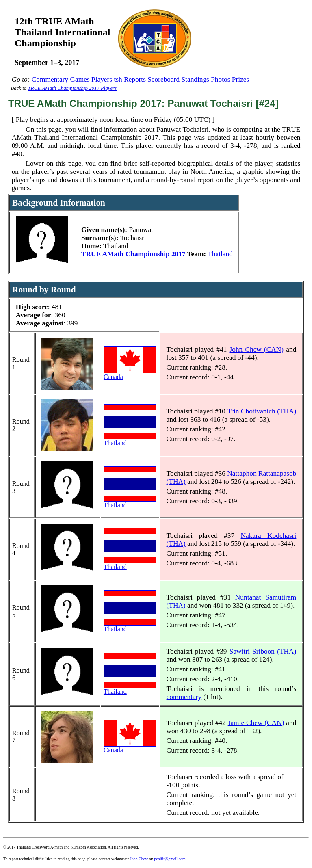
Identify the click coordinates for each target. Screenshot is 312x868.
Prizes (240, 79)
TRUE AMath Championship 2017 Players (72, 88)
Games (80, 79)
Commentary (50, 79)
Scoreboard (164, 79)
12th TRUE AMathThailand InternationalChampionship (62, 32)
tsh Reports (130, 79)
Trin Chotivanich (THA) (262, 411)
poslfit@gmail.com (170, 859)
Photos (220, 79)
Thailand (220, 254)
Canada (130, 374)
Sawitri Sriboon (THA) (263, 651)
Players (102, 79)
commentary (184, 697)
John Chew (139, 859)
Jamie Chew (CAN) (256, 723)
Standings (195, 79)
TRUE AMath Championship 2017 (133, 254)
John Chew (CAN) (257, 350)
